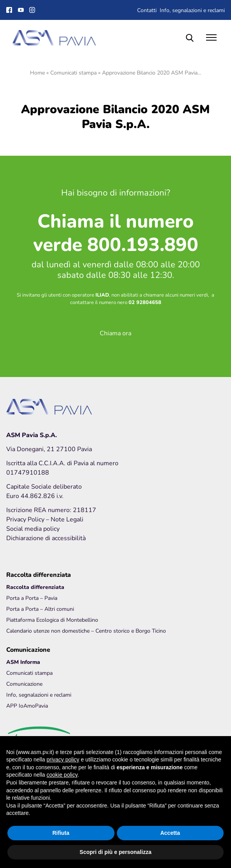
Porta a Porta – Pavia (32, 598)
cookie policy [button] (62, 775)
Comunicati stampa (73, 72)
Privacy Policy (26, 519)
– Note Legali (65, 519)
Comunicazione (24, 684)
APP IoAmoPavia (27, 705)
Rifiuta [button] (61, 833)
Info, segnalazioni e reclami (192, 10)
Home (37, 72)
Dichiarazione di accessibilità (46, 538)
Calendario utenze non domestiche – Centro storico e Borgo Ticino (86, 631)
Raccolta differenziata (35, 587)
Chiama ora (115, 333)
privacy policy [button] (63, 759)
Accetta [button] (170, 833)
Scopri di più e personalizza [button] (115, 852)
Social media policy (33, 528)
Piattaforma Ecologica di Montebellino (52, 620)
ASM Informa (23, 662)
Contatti (147, 10)
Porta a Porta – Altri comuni (40, 609)
